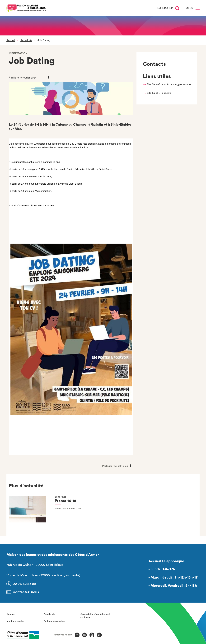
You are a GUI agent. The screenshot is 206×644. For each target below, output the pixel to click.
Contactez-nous (26, 592)
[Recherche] (177, 8)
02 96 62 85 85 (24, 584)
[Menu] (198, 8)
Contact (11, 614)
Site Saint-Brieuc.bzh (159, 93)
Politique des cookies (54, 621)
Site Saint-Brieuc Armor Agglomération (170, 84)
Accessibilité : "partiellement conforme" (95, 616)
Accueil (11, 40)
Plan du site (49, 614)
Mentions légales (15, 621)
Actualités (26, 40)
